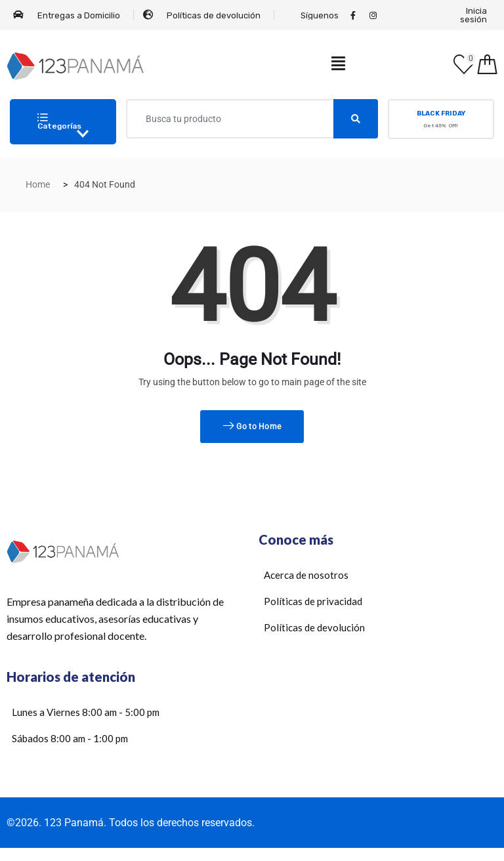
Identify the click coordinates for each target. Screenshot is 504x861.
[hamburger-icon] (338, 66)
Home (38, 184)
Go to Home (252, 427)
